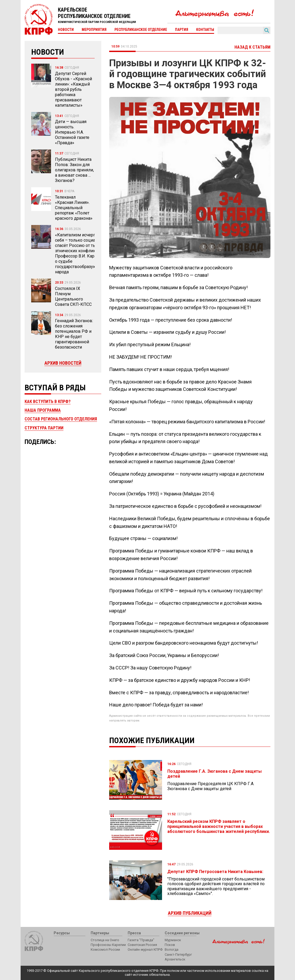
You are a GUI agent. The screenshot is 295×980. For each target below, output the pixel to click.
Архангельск (175, 959)
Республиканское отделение (141, 30)
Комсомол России (105, 949)
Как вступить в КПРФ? (48, 402)
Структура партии (44, 428)
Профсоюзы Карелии (108, 945)
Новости (66, 30)
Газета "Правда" (141, 940)
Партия (182, 30)
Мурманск (173, 940)
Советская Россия (142, 945)
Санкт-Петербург (178, 955)
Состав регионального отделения (61, 419)
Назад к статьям (252, 47)
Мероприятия (94, 30)
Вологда (172, 949)
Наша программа (43, 410)
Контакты (205, 30)
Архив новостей (63, 363)
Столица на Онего (105, 940)
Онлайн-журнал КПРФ (145, 949)
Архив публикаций (190, 913)
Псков (170, 945)
